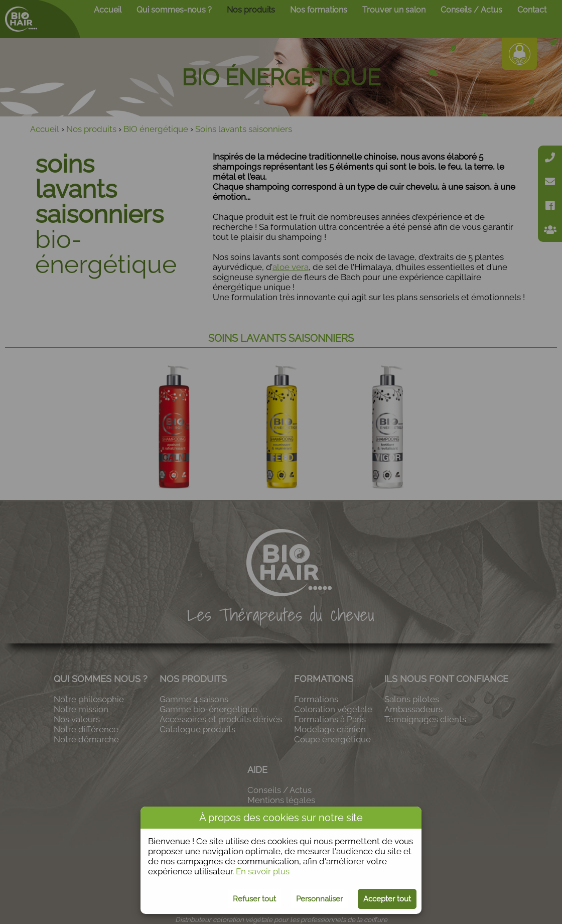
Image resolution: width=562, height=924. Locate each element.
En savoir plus (263, 871)
